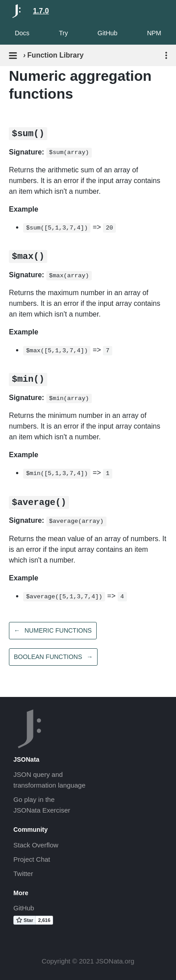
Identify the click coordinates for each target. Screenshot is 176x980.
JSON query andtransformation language (49, 780)
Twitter (23, 874)
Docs (22, 33)
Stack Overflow (36, 845)
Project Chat (32, 859)
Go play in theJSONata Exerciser (42, 805)
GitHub (108, 33)
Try (63, 33)
